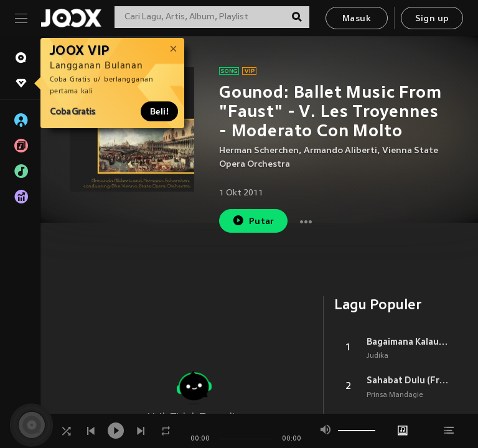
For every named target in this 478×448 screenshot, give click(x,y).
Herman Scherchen (259, 151)
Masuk (357, 19)
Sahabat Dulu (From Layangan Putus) (408, 380)
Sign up (432, 19)
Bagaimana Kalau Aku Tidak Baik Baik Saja (408, 342)
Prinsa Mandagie (395, 395)
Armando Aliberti (340, 151)
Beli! (159, 111)
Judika (377, 356)
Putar (253, 221)
